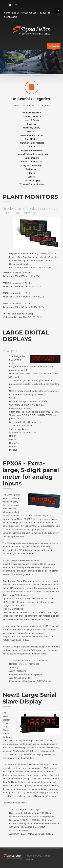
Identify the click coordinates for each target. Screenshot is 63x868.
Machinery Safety (31, 128)
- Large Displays (32, 158)
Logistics (32, 124)
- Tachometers (31, 169)
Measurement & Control (32, 135)
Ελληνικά (13, 17)
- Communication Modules (32, 143)
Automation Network (32, 113)
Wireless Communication (32, 184)
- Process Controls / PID (32, 162)
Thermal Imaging (32, 180)
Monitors (32, 132)
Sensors (32, 177)
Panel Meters (32, 139)
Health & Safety (31, 120)
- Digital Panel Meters (31, 150)
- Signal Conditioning (32, 165)
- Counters (32, 147)
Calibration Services (32, 116)
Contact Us (54, 47)
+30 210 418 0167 (29, 13)
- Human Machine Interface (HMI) (32, 154)
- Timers (32, 173)
